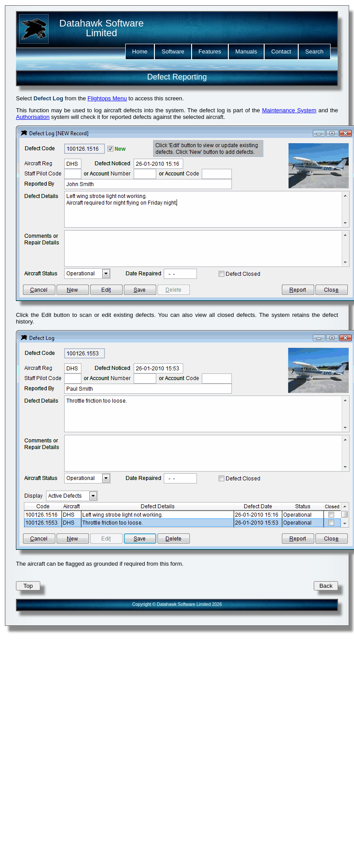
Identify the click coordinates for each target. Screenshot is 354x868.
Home (140, 51)
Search (314, 51)
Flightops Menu (107, 98)
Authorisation (33, 117)
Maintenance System (289, 110)
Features (210, 51)
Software (173, 51)
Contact (281, 51)
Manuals (246, 51)
